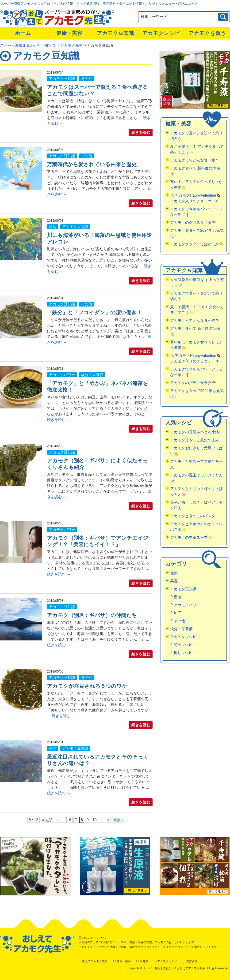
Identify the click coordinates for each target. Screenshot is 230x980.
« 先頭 (47, 820)
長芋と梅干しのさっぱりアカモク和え (196, 505)
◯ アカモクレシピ (165, 961)
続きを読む (141, 133)
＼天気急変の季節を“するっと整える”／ (197, 282)
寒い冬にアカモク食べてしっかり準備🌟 (196, 185)
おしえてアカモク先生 (37, 944)
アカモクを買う (207, 33)
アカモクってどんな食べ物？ (195, 160)
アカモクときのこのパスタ (193, 516)
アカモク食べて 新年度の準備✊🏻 (195, 171)
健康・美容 (69, 33)
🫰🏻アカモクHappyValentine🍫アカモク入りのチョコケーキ (195, 198)
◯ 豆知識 (142, 961)
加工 (177, 613)
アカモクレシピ (161, 33)
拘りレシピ (183, 653)
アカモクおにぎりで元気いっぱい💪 (196, 451)
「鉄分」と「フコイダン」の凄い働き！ (94, 312)
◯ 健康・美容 (122, 961)
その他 (87, 79)
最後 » (118, 820)
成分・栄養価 (92, 375)
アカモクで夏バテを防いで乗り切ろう (196, 136)
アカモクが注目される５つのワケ (87, 686)
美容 (174, 581)
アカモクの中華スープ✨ (191, 537)
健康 (174, 573)
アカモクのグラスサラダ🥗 (193, 223)
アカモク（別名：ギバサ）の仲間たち (92, 615)
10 (95, 820)
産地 (53, 227)
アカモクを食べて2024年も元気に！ (197, 233)
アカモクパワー (62, 375)
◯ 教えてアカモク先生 (93, 961)
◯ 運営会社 (190, 961)
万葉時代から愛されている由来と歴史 (92, 164)
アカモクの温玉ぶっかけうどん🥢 (196, 478)
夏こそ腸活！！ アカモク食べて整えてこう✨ (197, 149)
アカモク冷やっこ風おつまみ (195, 440)
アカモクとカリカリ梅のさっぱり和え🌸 (196, 492)
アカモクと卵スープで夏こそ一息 (196, 464)
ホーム (23, 33)
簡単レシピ (183, 645)
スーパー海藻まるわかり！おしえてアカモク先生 (174, 968)
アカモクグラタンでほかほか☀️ (197, 244)
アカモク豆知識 (115, 33)
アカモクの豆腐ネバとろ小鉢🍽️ (197, 432)
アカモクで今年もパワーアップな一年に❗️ (196, 212)
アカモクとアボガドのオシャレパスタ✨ (196, 527)
